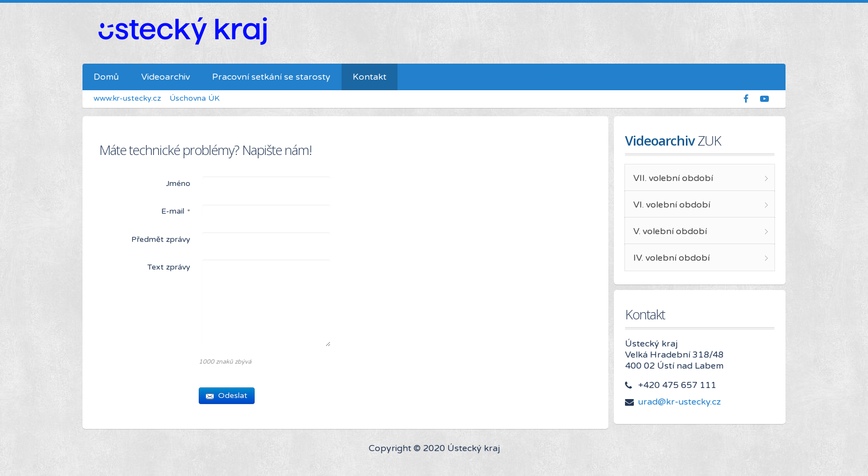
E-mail (176, 212)
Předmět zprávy (161, 239)
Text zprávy (169, 267)
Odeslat (227, 395)
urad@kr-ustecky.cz (680, 402)
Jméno (178, 183)
